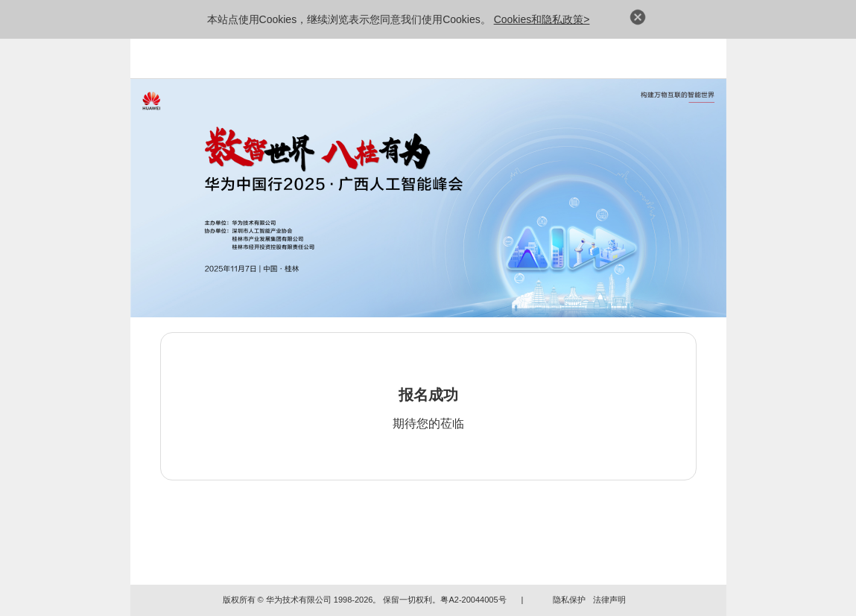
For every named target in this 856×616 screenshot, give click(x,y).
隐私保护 (569, 600)
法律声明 (609, 600)
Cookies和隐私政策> (542, 19)
